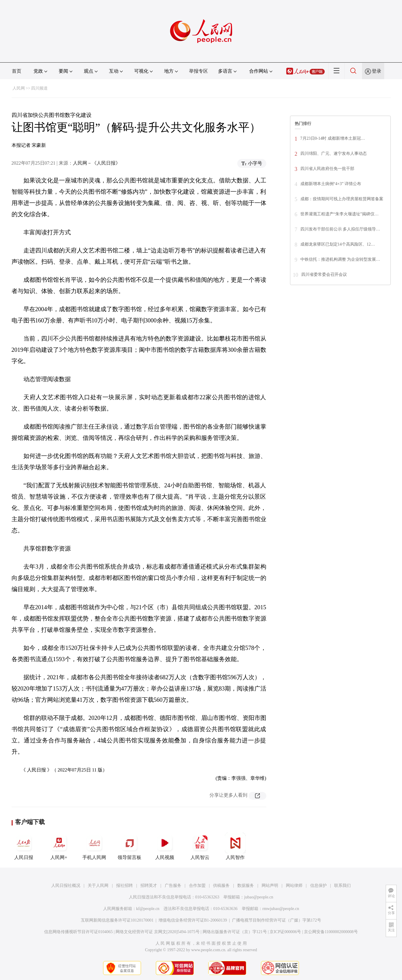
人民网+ (59, 846)
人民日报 (24, 846)
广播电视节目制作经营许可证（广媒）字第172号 (277, 920)
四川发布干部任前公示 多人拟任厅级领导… (340, 229)
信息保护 (318, 886)
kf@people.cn (148, 909)
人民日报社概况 (66, 886)
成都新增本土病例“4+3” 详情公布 (331, 184)
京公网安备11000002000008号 (331, 932)
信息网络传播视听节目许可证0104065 (78, 932)
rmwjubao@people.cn (281, 909)
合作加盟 (197, 886)
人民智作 (235, 846)
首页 (17, 71)
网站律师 (294, 886)
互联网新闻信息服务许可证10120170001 (117, 920)
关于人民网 (98, 886)
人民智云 (200, 846)
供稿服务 (221, 886)
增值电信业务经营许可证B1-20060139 (193, 920)
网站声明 (270, 886)
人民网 (19, 88)
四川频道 (39, 88)
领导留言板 (129, 846)
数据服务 (246, 886)
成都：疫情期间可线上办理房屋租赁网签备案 (342, 199)
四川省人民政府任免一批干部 (327, 169)
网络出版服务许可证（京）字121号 (235, 932)
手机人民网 (94, 846)
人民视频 (165, 846)
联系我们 (342, 886)
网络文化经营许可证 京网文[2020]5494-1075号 (158, 932)
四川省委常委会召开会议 (324, 275)
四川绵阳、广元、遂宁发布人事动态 (334, 153)
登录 (377, 71)
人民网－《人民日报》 (97, 163)
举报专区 (198, 71)
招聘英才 (149, 886)
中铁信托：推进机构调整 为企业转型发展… (340, 259)
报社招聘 (124, 886)
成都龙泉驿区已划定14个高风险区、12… (338, 244)
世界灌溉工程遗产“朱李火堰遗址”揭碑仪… (339, 214)
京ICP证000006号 (285, 932)
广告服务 (173, 886)
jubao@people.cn (259, 897)
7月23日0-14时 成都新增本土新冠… (333, 138)
